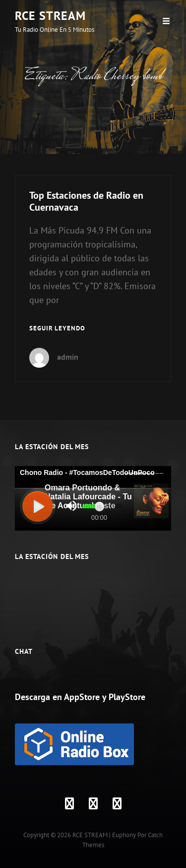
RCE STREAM (50, 16)
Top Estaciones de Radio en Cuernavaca (86, 201)
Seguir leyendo (57, 329)
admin (68, 357)
